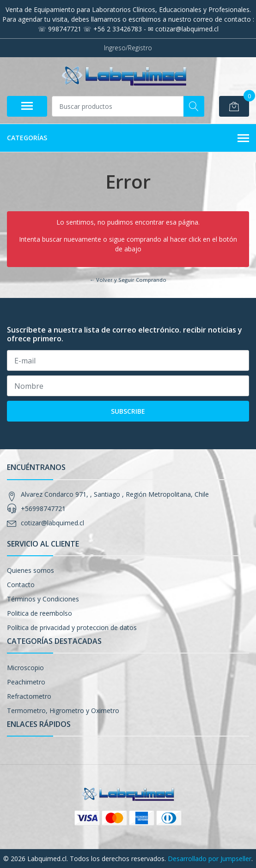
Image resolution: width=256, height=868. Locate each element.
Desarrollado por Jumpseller (210, 859)
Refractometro (29, 696)
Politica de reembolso (40, 613)
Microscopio (25, 668)
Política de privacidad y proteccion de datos (72, 627)
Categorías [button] (128, 138)
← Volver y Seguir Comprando (128, 280)
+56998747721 (43, 508)
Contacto (21, 585)
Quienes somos (30, 570)
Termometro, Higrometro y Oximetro (63, 710)
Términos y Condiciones (43, 599)
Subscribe (128, 411)
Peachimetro (26, 682)
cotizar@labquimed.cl (52, 523)
